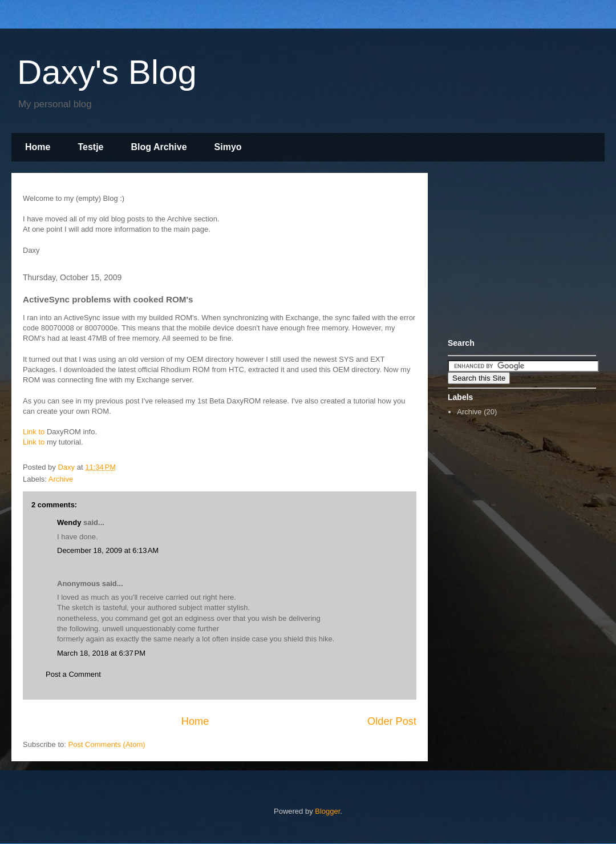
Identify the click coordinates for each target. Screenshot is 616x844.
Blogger (327, 811)
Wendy (69, 522)
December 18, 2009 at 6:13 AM (108, 550)
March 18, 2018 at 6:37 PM (101, 653)
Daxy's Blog (107, 72)
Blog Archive (159, 147)
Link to (34, 432)
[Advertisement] (519, 253)
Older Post (392, 721)
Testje (90, 147)
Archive (61, 479)
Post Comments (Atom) (107, 744)
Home (38, 147)
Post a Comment (73, 674)
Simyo (228, 147)
